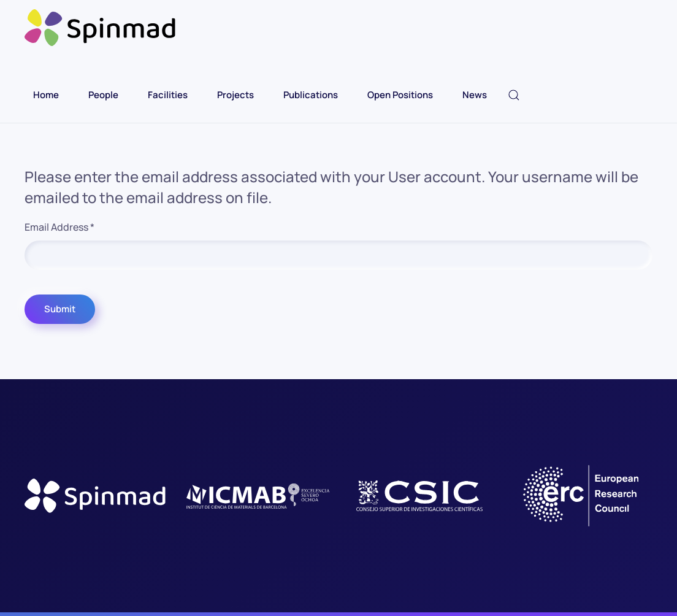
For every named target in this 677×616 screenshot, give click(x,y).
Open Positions (400, 95)
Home (46, 95)
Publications (311, 95)
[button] (514, 95)
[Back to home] (101, 28)
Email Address (59, 227)
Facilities (168, 95)
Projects (235, 95)
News (475, 95)
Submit (60, 309)
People (103, 95)
